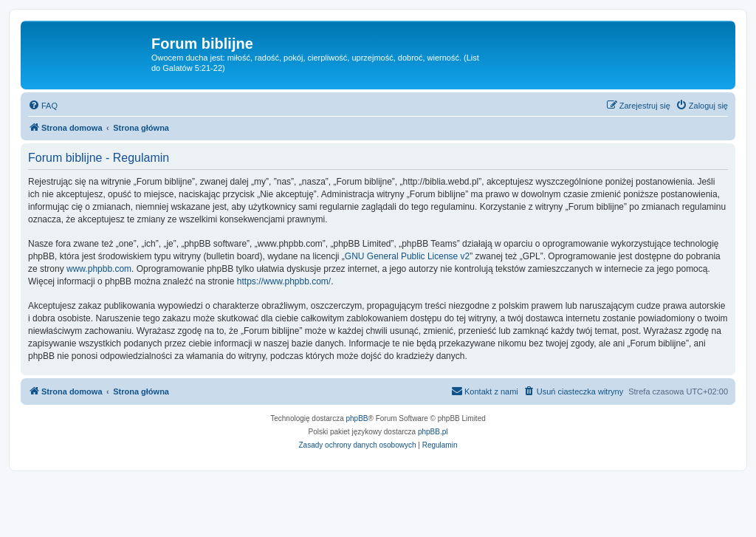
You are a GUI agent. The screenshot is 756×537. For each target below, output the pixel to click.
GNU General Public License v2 (407, 256)
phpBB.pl (433, 432)
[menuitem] (43, 106)
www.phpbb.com (99, 269)
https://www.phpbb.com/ (284, 281)
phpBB (357, 418)
